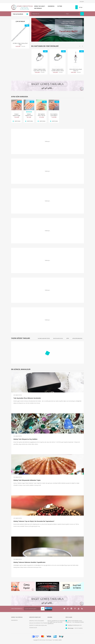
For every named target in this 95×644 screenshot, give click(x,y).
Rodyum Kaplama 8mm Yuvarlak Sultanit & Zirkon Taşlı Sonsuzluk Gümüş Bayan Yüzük (58, 71)
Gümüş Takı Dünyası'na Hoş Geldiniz (25, 439)
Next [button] (82, 46)
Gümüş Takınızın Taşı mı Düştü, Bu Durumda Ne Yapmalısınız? (34, 521)
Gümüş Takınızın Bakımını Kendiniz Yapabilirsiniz (29, 562)
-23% (27, 26)
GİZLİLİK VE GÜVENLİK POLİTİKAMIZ (38, 623)
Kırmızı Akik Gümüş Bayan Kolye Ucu (76, 70)
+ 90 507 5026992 (78, 628)
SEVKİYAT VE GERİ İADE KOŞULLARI (38, 625)
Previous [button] (80, 46)
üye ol (49, 622)
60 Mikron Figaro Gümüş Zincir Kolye (20, 44)
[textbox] (48, 14)
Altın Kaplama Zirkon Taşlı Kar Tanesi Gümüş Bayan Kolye (41, 116)
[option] (39, 63)
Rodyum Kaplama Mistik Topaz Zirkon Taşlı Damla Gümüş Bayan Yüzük (40, 71)
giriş (61, 622)
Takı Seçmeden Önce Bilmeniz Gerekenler (27, 398)
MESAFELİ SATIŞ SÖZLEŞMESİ (37, 621)
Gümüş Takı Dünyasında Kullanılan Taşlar (27, 480)
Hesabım (82, 2)
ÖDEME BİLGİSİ (33, 628)
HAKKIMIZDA (14, 620)
